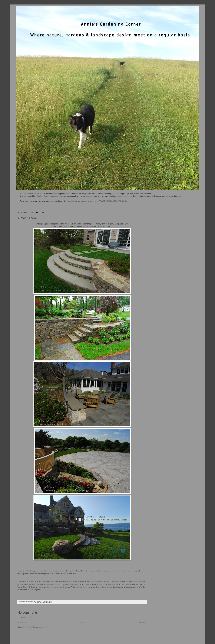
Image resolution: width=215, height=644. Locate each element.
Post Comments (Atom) (38, 627)
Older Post (142, 623)
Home (83, 623)
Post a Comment (28, 618)
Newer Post (23, 623)
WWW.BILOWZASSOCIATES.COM (113, 201)
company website (89, 201)
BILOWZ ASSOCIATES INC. (32, 194)
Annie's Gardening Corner (48, 196)
